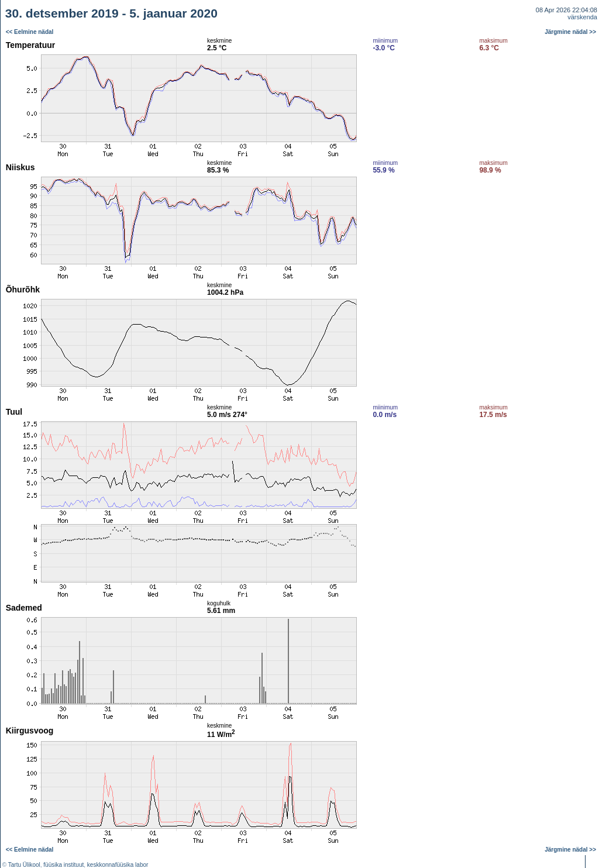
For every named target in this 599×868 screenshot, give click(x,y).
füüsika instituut (63, 865)
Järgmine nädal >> (570, 32)
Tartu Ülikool (24, 865)
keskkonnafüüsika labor (118, 865)
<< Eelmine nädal (30, 32)
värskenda (582, 17)
